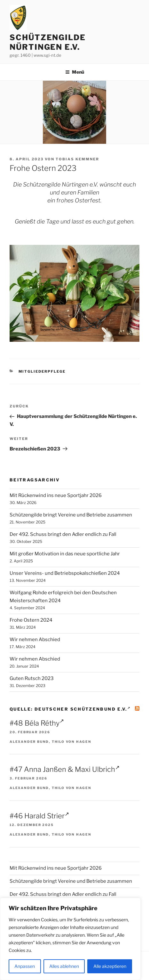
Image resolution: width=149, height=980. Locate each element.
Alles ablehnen (64, 966)
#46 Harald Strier (39, 816)
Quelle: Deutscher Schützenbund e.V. (70, 709)
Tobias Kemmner (77, 159)
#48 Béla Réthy (37, 723)
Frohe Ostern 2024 (31, 620)
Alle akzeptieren (110, 966)
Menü (75, 72)
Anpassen (25, 966)
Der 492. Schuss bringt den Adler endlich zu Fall (63, 534)
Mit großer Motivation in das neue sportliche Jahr (65, 554)
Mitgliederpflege (42, 371)
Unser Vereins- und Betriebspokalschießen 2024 (65, 573)
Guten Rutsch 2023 (32, 678)
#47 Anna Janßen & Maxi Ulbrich (65, 769)
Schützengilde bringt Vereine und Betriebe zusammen (71, 515)
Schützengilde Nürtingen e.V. (48, 42)
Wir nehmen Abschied (35, 640)
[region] (70, 939)
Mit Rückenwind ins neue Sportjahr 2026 (56, 495)
